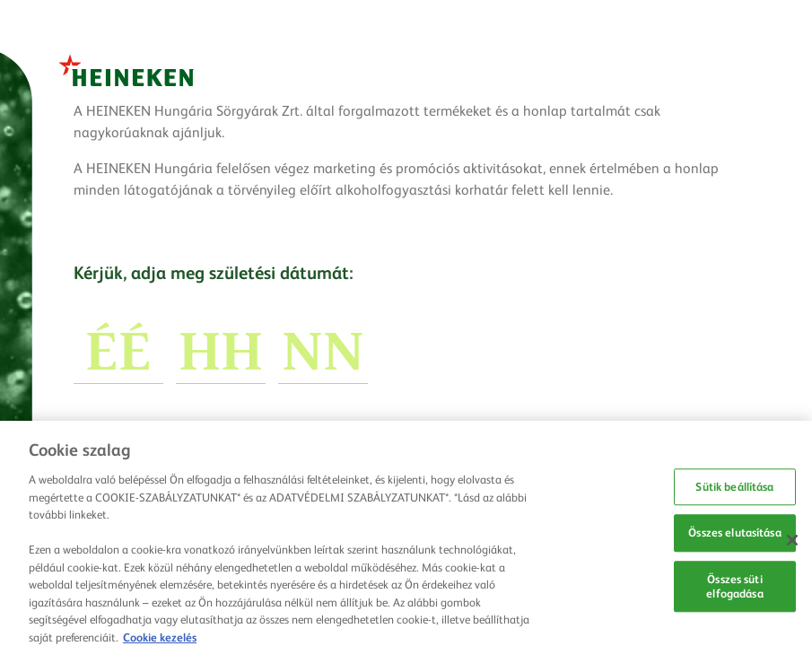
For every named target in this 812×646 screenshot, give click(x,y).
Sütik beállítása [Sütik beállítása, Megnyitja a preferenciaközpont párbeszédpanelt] (734, 491)
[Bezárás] (792, 545)
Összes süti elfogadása (734, 590)
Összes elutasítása (734, 537)
